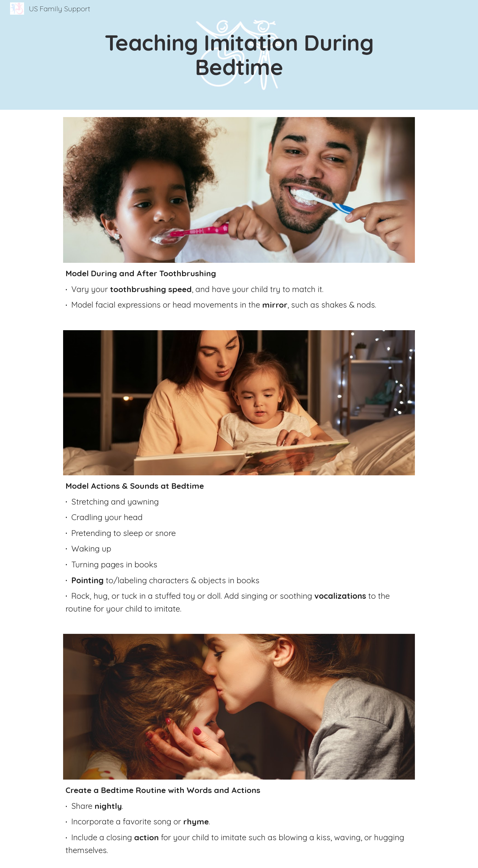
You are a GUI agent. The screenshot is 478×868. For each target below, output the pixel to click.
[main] (239, 55)
